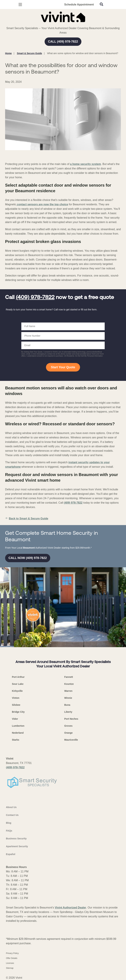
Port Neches (71, 719)
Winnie (68, 698)
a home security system (86, 164)
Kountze (69, 684)
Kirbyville (17, 691)
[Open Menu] (20, 5)
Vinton (16, 698)
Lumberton (18, 726)
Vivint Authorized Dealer (70, 908)
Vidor (15, 719)
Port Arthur (18, 677)
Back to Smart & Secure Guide (27, 519)
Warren (68, 691)
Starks (16, 740)
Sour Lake (18, 684)
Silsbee (16, 705)
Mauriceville (71, 740)
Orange (69, 733)
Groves (68, 726)
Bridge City (18, 712)
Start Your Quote (63, 367)
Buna (67, 705)
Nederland (18, 733)
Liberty (68, 712)
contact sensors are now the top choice (42, 204)
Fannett (69, 677)
